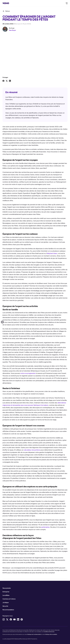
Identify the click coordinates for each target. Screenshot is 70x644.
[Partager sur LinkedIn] (10, 81)
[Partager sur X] (7, 81)
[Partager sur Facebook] (3, 81)
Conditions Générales (49, 632)
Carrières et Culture (9, 599)
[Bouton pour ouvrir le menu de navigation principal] (67, 3)
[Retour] (6, 11)
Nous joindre (7, 588)
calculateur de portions (32, 450)
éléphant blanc (52, 253)
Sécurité (5, 606)
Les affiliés (6, 595)
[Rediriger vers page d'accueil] (6, 3)
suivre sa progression (28, 373)
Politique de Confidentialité (34, 634)
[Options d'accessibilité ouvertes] (2, 322)
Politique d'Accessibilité (51, 634)
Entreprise (6, 592)
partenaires (45, 527)
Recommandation (8, 610)
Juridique (6, 602)
